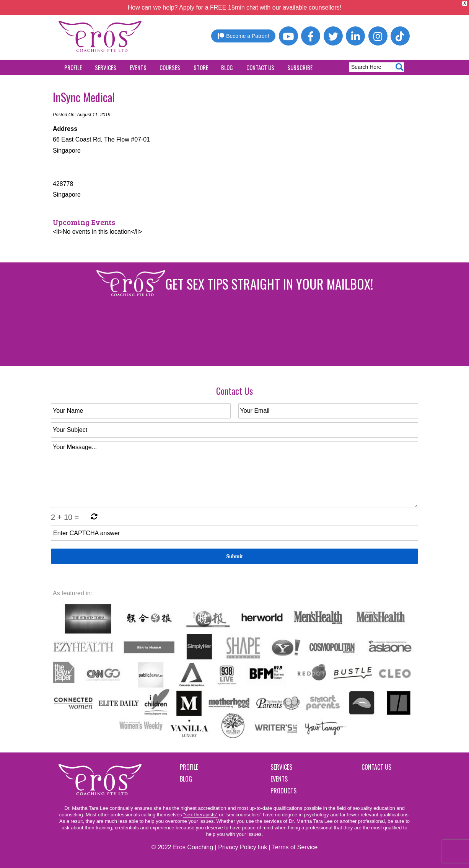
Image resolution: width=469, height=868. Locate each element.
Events (138, 67)
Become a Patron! (243, 36)
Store (201, 67)
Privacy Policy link (243, 847)
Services (106, 67)
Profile (73, 67)
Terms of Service (295, 847)
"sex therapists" (200, 815)
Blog (227, 67)
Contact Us (260, 67)
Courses (170, 67)
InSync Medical (84, 97)
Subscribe (300, 67)
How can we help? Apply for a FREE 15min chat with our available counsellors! (235, 7)
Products (283, 791)
